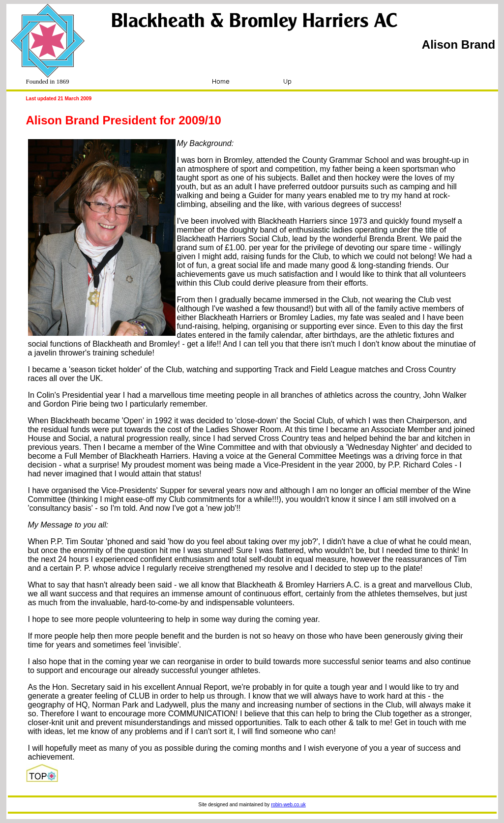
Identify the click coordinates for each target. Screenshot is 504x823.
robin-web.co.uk (288, 805)
